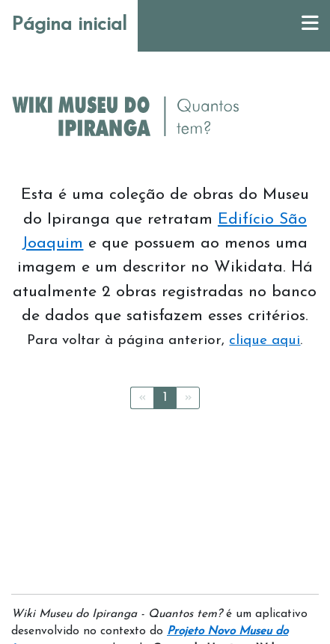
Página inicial (69, 25)
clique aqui (265, 341)
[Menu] (310, 26)
